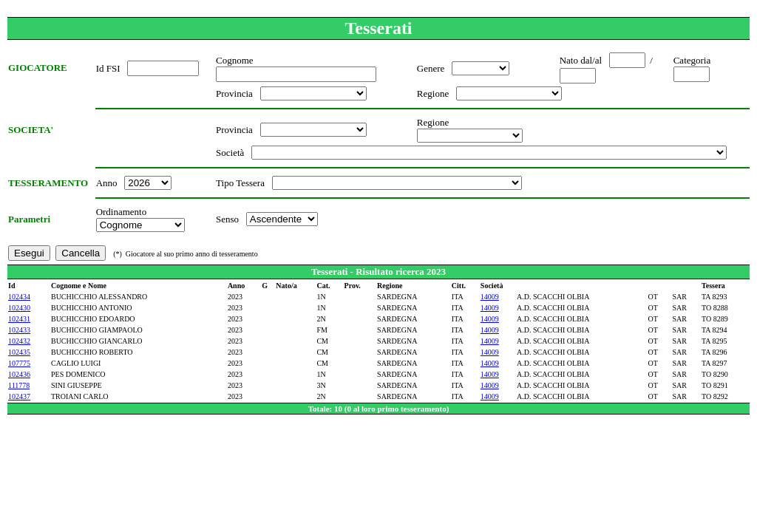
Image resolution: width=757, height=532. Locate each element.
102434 (19, 297)
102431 (19, 319)
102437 (19, 396)
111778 (19, 385)
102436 (19, 374)
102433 (19, 330)
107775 (19, 363)
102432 (19, 341)
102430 (19, 308)
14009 (490, 297)
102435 (19, 352)
